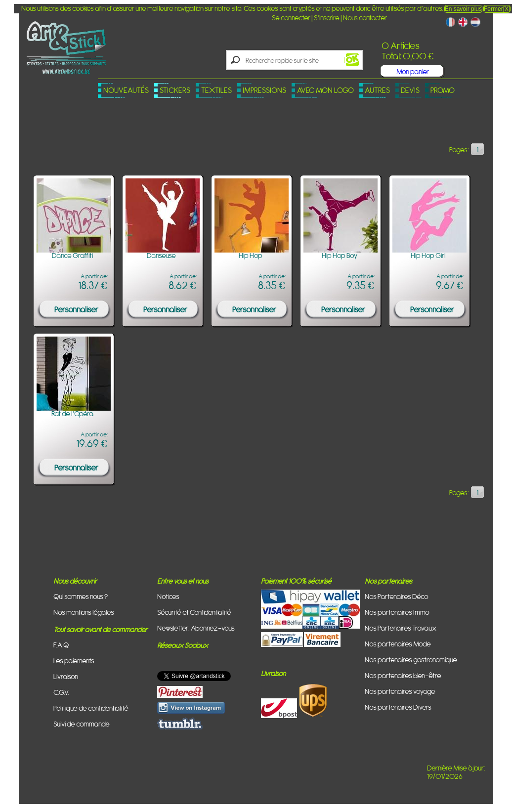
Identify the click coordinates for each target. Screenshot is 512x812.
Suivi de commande (82, 724)
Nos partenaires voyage (400, 691)
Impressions (264, 90)
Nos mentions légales (84, 612)
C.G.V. (61, 692)
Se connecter (291, 18)
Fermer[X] (497, 9)
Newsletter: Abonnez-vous (196, 628)
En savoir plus (463, 9)
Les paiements (74, 661)
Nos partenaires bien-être (403, 675)
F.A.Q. (62, 645)
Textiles (216, 90)
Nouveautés (126, 90)
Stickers (175, 90)
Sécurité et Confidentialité (194, 612)
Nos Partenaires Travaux (401, 628)
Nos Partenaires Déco (397, 596)
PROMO (443, 90)
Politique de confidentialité (91, 708)
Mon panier (413, 71)
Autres (377, 90)
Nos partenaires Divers (398, 707)
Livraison (66, 676)
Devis (410, 90)
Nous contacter (365, 18)
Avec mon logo (325, 90)
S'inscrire (327, 18)
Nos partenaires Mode (398, 644)
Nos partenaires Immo (397, 612)
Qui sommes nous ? (81, 596)
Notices (168, 596)
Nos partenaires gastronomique (411, 660)
